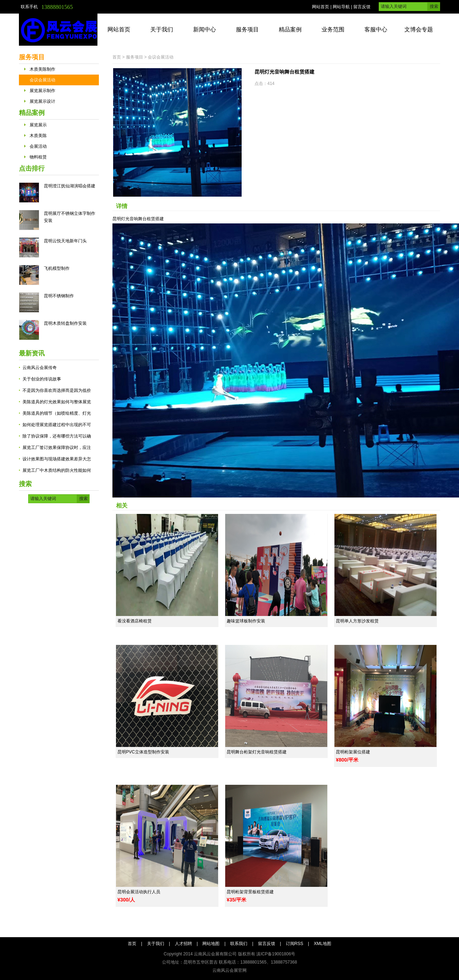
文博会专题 (419, 29)
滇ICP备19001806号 (276, 954)
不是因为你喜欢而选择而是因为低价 (57, 390)
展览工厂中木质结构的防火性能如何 (57, 470)
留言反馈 (362, 7)
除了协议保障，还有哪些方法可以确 (57, 436)
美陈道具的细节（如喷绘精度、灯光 (57, 413)
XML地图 (322, 944)
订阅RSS (295, 944)
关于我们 (162, 29)
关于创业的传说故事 (42, 379)
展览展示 (38, 125)
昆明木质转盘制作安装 (65, 323)
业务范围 (333, 29)
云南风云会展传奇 (40, 368)
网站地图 (211, 944)
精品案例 (290, 29)
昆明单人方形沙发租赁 (357, 621)
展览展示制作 (42, 91)
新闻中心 (205, 29)
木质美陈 (38, 136)
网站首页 (321, 7)
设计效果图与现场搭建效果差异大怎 (57, 459)
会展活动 (38, 146)
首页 (117, 57)
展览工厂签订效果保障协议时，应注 (57, 448)
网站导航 (341, 7)
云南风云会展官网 (230, 970)
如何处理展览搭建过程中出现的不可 (57, 425)
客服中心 (376, 29)
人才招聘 (183, 944)
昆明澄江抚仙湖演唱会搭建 (70, 186)
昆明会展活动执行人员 (139, 892)
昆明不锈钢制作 (59, 296)
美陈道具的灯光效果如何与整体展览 (57, 402)
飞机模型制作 (57, 268)
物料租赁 (38, 157)
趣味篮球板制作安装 (246, 621)
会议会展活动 (42, 80)
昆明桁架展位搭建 (353, 752)
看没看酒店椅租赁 (135, 621)
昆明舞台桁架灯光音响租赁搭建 (257, 752)
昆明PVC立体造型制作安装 (143, 752)
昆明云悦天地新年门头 (65, 241)
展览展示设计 (42, 101)
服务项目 (247, 29)
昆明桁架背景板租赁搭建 (250, 892)
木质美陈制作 (42, 69)
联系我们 (239, 944)
